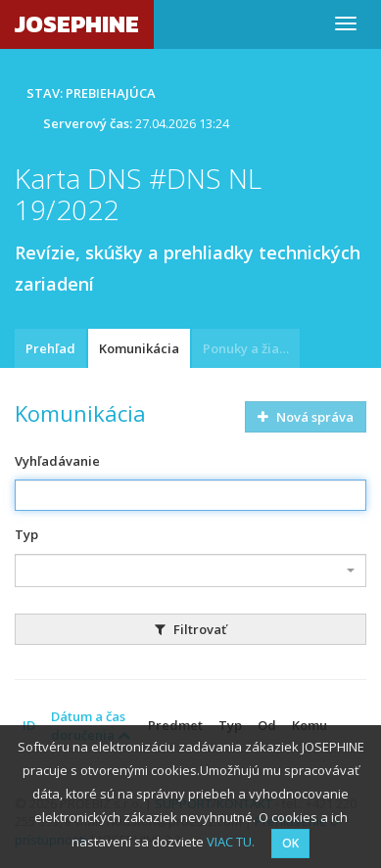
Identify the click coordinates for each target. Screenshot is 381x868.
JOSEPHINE (77, 24)
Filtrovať (190, 629)
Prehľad (50, 348)
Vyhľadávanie (57, 461)
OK (290, 843)
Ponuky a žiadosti (251, 348)
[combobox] (190, 571)
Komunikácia (139, 348)
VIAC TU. (231, 842)
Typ (26, 534)
